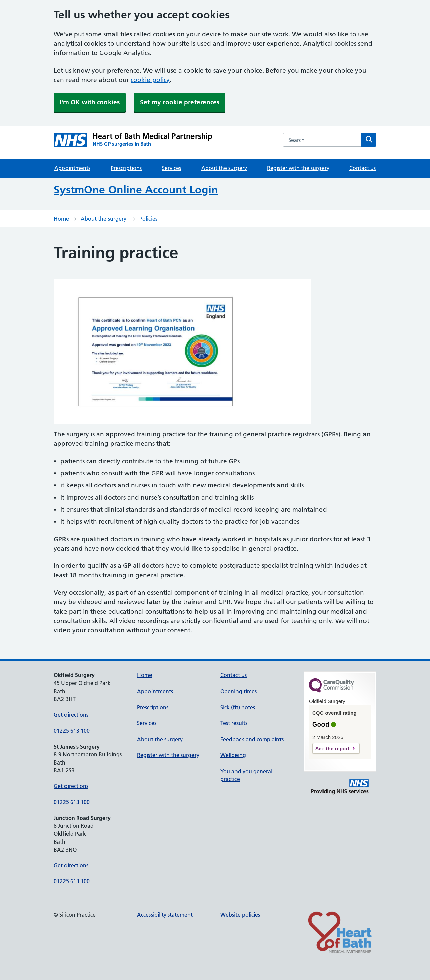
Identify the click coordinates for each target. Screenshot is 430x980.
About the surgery (224, 168)
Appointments (72, 168)
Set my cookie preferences (180, 102)
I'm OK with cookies (90, 102)
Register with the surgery (298, 168)
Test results (234, 723)
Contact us (362, 168)
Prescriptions (126, 168)
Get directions (71, 715)
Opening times (239, 691)
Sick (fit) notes (238, 707)
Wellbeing (233, 755)
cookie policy (150, 80)
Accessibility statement (165, 915)
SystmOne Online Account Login (136, 190)
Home (61, 219)
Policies (148, 219)
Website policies (240, 915)
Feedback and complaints (252, 739)
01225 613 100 (72, 731)
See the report (332, 749)
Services (171, 168)
